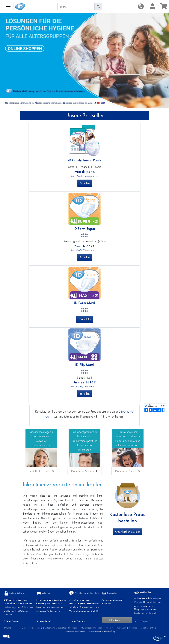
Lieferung (43, 593)
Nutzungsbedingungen (92, 628)
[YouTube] (5, 637)
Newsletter (109, 593)
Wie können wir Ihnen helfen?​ (85, 593)
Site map (133, 628)
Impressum (121, 628)
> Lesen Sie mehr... (13, 621)
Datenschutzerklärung (32, 628)
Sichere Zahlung (14, 593)
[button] (142, 7)
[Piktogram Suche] (98, 7)
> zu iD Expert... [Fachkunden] (142, 621)
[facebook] (9, 637)
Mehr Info (85, 319)
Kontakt (109, 628)
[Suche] (76, 7)
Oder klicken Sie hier (128, 532)
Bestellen (85, 183)
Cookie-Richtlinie (148, 628)
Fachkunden (143, 593)
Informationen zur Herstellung (102, 631)
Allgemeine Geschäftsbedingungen (61, 628)
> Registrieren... (117, 620)
